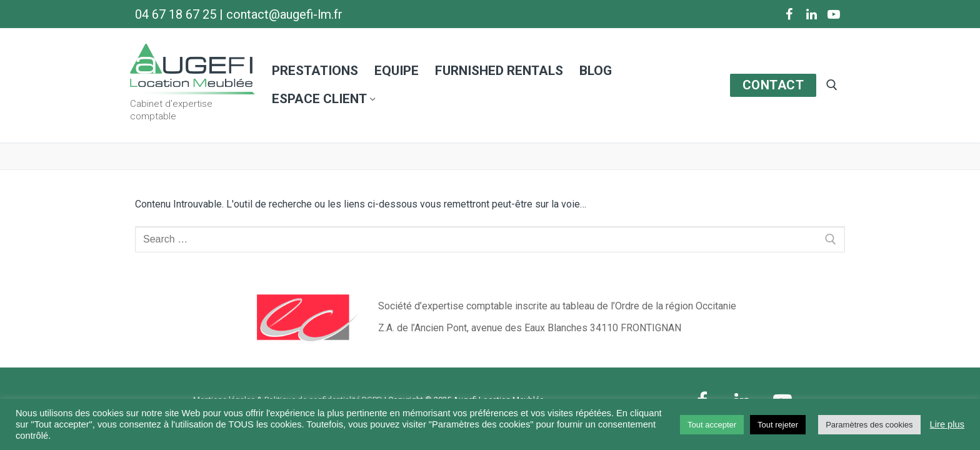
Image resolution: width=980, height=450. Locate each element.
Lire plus (947, 424)
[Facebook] (789, 14)
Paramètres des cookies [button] (869, 425)
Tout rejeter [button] (778, 425)
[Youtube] (834, 14)
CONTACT (773, 85)
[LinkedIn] (811, 14)
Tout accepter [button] (712, 425)
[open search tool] (832, 85)
